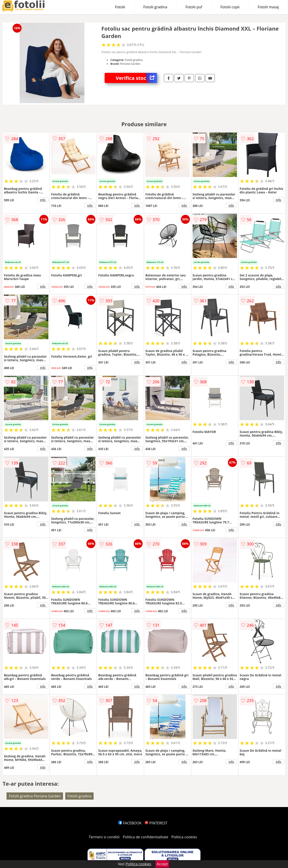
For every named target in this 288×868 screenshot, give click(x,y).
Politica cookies (184, 837)
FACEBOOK (130, 823)
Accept (162, 864)
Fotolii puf (194, 7)
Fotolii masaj (268, 7)
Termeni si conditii (104, 837)
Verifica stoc (136, 78)
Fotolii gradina (155, 7)
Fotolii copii (230, 7)
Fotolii (120, 7)
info (43, 200)
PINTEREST (156, 823)
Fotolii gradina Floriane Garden (35, 796)
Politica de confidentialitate (146, 837)
